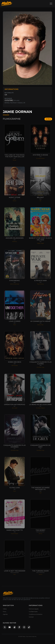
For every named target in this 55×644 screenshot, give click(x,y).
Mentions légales (34, 609)
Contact (31, 617)
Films (4, 612)
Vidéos (5, 609)
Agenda (5, 614)
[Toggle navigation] (51, 4)
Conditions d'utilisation (36, 614)
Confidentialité (33, 612)
